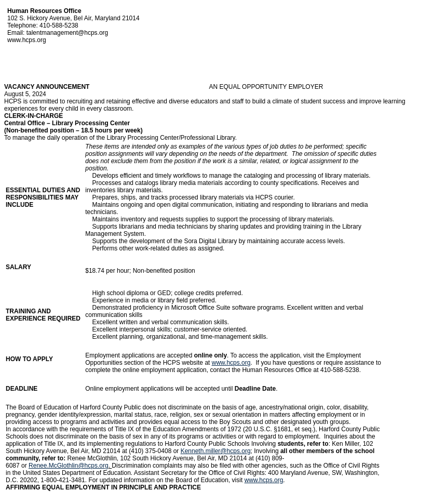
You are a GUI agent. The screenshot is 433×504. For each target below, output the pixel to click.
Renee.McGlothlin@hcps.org (69, 466)
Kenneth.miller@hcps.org (216, 451)
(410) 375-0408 (150, 451)
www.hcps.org (231, 363)
